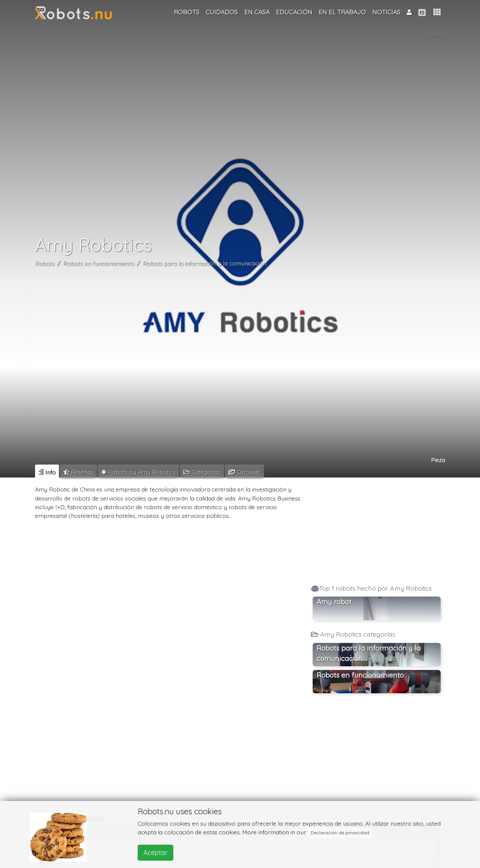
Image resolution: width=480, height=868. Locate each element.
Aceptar (155, 852)
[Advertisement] (377, 529)
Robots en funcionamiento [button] (360, 675)
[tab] (47, 472)
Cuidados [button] (222, 12)
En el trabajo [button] (342, 12)
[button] (437, 12)
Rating (437, 34)
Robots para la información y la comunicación (204, 263)
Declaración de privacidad (340, 833)
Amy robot (334, 602)
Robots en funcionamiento (99, 263)
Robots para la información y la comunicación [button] (369, 653)
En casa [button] (257, 12)
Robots (45, 263)
